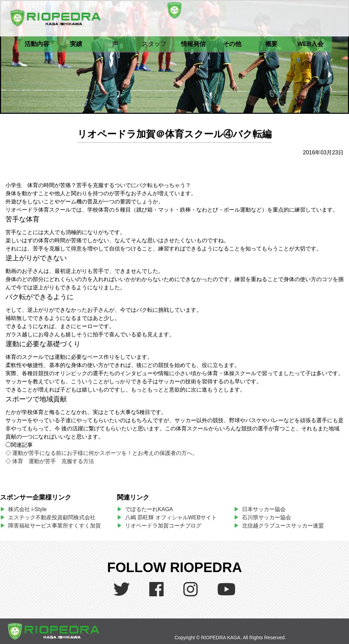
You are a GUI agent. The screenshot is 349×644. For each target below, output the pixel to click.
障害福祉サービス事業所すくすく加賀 (55, 526)
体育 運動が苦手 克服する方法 (53, 461)
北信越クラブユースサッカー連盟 (283, 526)
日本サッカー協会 (264, 509)
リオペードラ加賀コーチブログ (163, 526)
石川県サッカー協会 (267, 517)
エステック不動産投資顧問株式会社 (52, 517)
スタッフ (154, 44)
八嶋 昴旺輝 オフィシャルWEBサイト (174, 517)
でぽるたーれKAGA (149, 509)
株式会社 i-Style (27, 509)
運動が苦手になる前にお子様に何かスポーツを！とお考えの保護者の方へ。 (105, 453)
